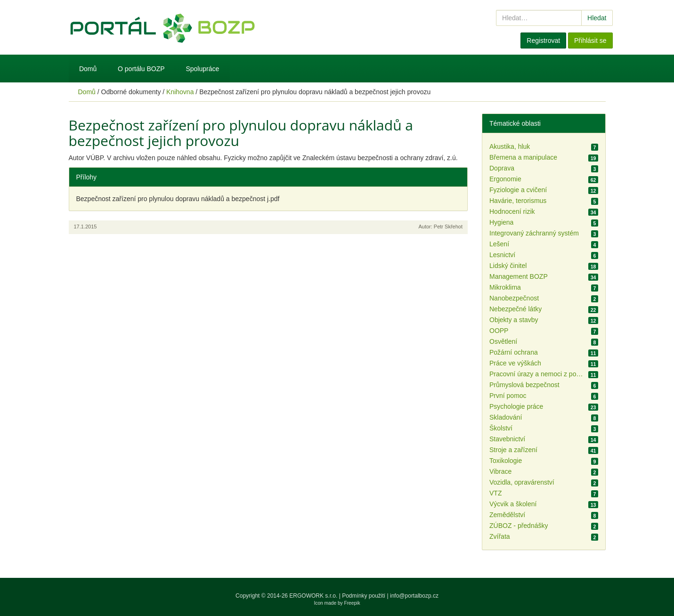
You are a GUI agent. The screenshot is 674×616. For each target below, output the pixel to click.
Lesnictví (502, 255)
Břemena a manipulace (523, 157)
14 (593, 440)
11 (593, 353)
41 (593, 451)
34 (593, 212)
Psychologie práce (516, 406)
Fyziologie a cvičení (518, 190)
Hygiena (501, 222)
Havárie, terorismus (518, 201)
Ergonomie (505, 179)
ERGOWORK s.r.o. (314, 596)
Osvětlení (503, 341)
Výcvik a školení (513, 504)
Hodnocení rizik (512, 211)
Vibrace (500, 471)
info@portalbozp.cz (414, 596)
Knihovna (180, 92)
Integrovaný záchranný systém (534, 233)
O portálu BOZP (141, 69)
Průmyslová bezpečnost (524, 385)
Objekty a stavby (514, 320)
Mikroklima (505, 287)
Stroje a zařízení (513, 450)
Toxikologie (506, 461)
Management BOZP (519, 276)
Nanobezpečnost (514, 298)
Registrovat (543, 41)
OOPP (499, 331)
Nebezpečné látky (516, 309)
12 (593, 191)
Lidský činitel (508, 266)
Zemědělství (507, 515)
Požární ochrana (514, 352)
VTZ (495, 493)
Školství (501, 428)
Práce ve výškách (515, 363)
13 (593, 505)
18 (593, 267)
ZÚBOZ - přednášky (519, 526)
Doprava (502, 168)
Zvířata (500, 536)
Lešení (499, 244)
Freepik (352, 603)
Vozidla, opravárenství (522, 482)
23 (593, 407)
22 (593, 310)
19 (593, 158)
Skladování (506, 417)
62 (593, 180)
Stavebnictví (507, 439)
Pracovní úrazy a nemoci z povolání (536, 374)
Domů (88, 69)
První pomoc (508, 396)
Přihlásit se (590, 41)
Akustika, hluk (510, 146)
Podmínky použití (364, 596)
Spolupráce (202, 69)
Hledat (597, 18)
